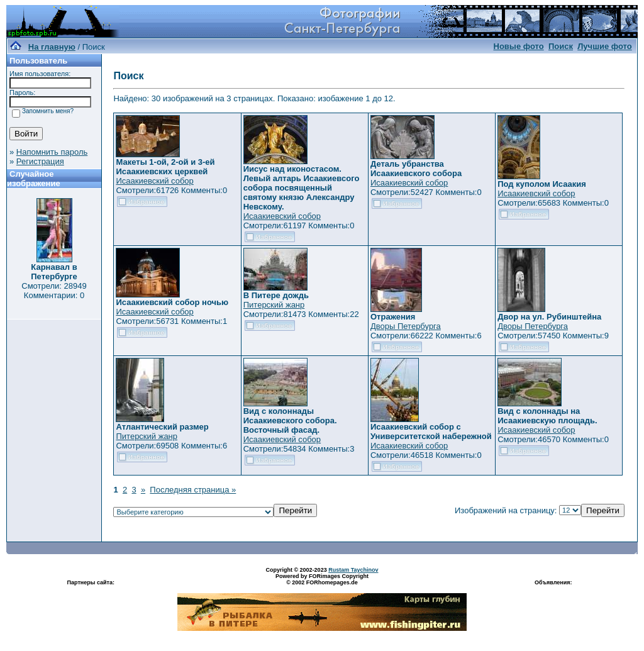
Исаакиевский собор (154, 181)
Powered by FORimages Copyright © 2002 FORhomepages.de (322, 579)
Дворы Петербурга (406, 326)
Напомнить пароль (52, 152)
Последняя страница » (193, 490)
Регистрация (40, 161)
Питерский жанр (274, 305)
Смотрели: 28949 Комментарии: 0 (54, 291)
